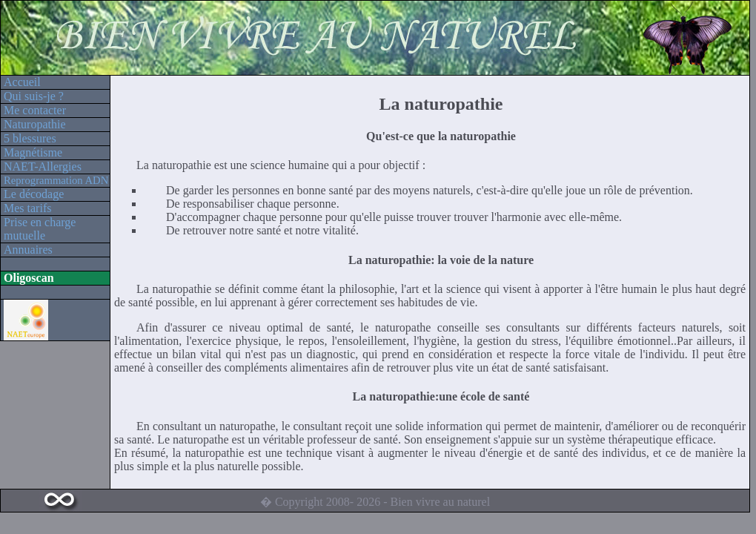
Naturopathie (35, 124)
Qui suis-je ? (34, 96)
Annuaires (28, 250)
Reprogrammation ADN (56, 180)
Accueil (22, 82)
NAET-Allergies (43, 167)
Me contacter (35, 110)
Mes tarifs (27, 208)
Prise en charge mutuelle (40, 229)
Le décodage (34, 194)
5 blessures (30, 138)
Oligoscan (29, 278)
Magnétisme (33, 152)
